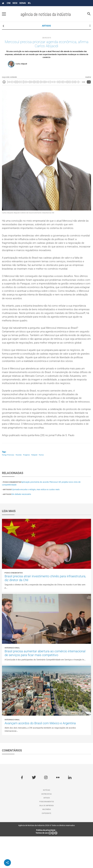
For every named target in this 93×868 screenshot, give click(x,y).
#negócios (28, 486)
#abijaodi (37, 486)
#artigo (4, 486)
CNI (9, 3)
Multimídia (47, 841)
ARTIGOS (46, 26)
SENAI (23, 3)
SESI (15, 3)
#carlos (44, 486)
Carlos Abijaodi (21, 65)
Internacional (12, 679)
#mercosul (11, 486)
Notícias (46, 822)
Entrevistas (46, 826)
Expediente (46, 845)
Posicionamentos (12, 514)
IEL (29, 3)
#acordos (20, 486)
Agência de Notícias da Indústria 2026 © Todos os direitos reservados (46, 857)
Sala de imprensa (46, 837)
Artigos (7, 521)
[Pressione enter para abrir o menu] (4, 14)
